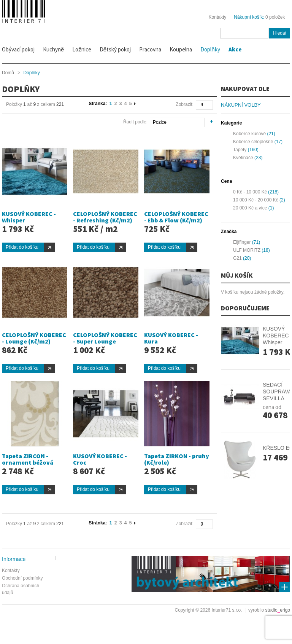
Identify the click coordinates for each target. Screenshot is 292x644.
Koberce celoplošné (253, 142)
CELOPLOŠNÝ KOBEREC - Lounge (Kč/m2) (34, 338)
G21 (237, 258)
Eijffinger (242, 242)
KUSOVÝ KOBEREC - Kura (171, 338)
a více (250, 208)
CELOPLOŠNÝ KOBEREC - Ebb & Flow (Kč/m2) (176, 217)
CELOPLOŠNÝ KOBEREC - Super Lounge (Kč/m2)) (105, 341)
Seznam (20, 121)
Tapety (240, 150)
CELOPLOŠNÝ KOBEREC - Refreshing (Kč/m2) (105, 217)
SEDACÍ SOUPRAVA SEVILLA (277, 392)
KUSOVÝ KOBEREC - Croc (100, 459)
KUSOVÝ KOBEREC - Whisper (29, 217)
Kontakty (218, 17)
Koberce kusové (249, 134)
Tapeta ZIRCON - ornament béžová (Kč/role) (28, 463)
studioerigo (278, 610)
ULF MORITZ (247, 250)
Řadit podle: (135, 122)
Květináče (243, 158)
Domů (8, 73)
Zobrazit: (185, 104)
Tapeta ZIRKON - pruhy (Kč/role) (177, 459)
